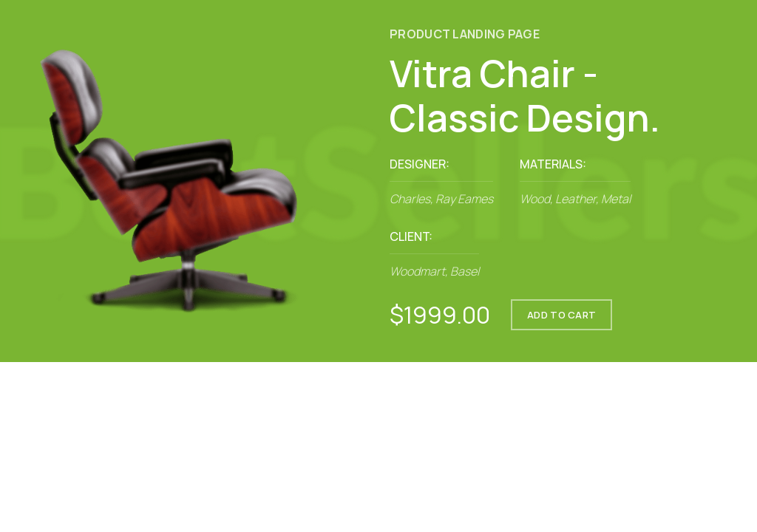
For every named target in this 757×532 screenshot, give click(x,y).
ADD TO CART (561, 315)
